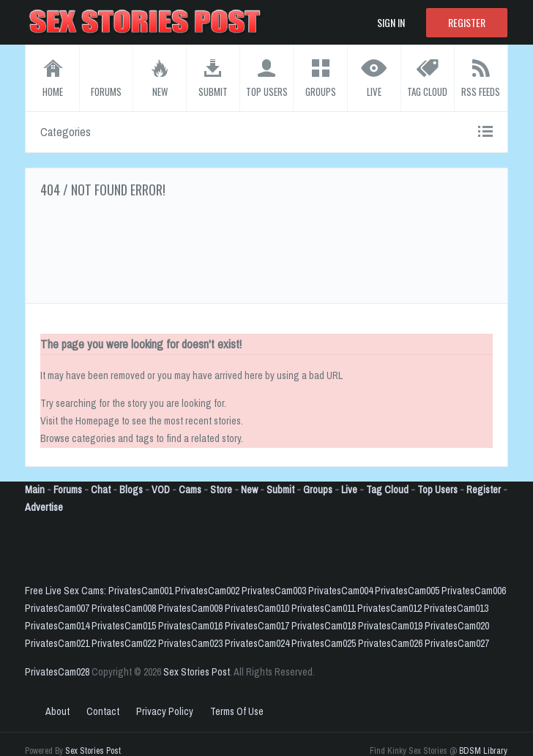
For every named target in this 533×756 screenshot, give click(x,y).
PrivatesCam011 (323, 608)
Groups (318, 490)
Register (467, 22)
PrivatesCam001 (141, 591)
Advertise (44, 507)
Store (221, 490)
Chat (101, 490)
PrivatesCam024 (257, 643)
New (249, 490)
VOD (161, 490)
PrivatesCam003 (274, 591)
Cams (190, 490)
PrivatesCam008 (124, 608)
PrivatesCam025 (324, 643)
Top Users (437, 490)
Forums (68, 490)
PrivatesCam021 (57, 643)
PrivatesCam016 (190, 626)
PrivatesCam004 (340, 591)
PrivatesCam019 (390, 626)
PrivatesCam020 (457, 626)
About (57, 711)
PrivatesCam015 (124, 626)
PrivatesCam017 (257, 626)
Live (349, 490)
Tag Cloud (387, 490)
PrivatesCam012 (389, 608)
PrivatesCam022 (124, 643)
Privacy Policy (165, 711)
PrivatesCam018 (324, 626)
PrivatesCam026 (390, 643)
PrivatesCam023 (190, 643)
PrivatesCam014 (57, 626)
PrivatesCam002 (207, 591)
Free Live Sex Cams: (67, 591)
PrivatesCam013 (456, 608)
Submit (280, 490)
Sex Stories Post (197, 672)
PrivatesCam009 (190, 608)
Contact (103, 711)
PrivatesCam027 (457, 643)
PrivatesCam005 (407, 591)
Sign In (391, 22)
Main (35, 490)
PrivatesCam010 (257, 608)
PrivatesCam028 (57, 672)
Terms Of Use (237, 711)
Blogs (131, 490)
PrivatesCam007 (57, 608)
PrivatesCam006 (474, 591)
